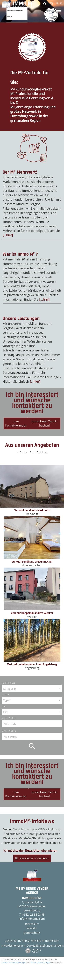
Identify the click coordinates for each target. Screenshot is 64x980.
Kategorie (9, 683)
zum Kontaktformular (16, 423)
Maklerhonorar (13, 946)
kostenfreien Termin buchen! (44, 423)
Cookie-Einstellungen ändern (45, 946)
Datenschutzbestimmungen (14, 962)
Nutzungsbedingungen (41, 962)
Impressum (52, 941)
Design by (32, 951)
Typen (6, 695)
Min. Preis (9, 718)
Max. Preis (9, 731)
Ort (4, 706)
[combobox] (32, 689)
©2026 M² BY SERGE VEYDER (23, 941)
